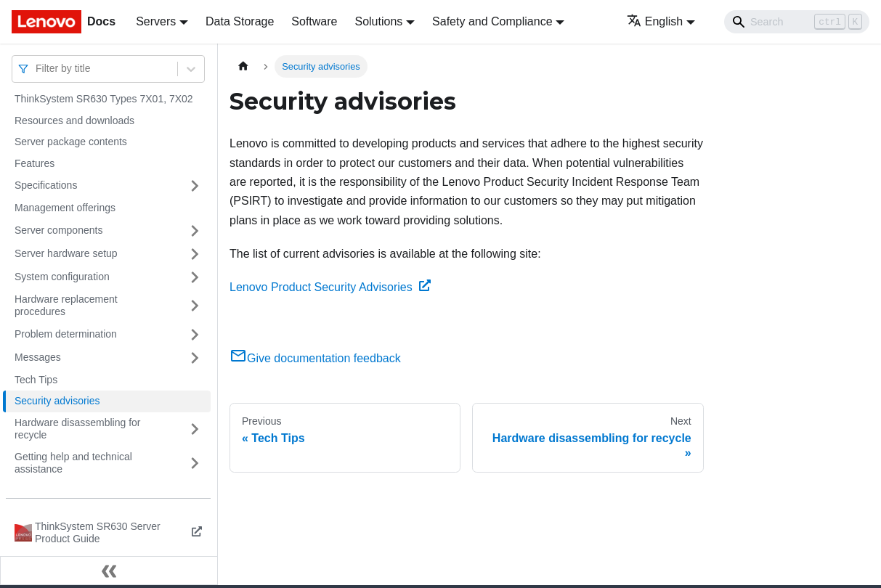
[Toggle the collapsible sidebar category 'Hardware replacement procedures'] (195, 306)
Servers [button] (156, 21)
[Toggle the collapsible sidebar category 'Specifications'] (195, 186)
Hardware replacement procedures (66, 306)
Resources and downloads (74, 121)
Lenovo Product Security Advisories (330, 287)
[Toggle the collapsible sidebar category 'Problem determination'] (195, 335)
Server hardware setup (66, 253)
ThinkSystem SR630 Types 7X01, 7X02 (104, 99)
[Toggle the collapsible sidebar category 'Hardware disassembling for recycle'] (195, 429)
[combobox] (37, 69)
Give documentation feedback (315, 358)
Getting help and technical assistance (73, 463)
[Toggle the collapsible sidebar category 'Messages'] (195, 358)
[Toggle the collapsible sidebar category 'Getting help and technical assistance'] (195, 464)
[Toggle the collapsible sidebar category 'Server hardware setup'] (195, 254)
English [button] (655, 21)
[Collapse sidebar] (109, 571)
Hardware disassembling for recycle (78, 429)
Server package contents (71, 142)
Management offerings (65, 208)
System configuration (62, 277)
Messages (38, 357)
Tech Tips (36, 380)
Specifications (46, 185)
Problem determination (66, 334)
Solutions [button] (378, 21)
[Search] (797, 22)
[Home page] (243, 66)
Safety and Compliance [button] (492, 21)
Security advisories (57, 401)
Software (314, 21)
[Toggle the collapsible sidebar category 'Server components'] (195, 231)
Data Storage (240, 21)
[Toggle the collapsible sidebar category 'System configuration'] (195, 277)
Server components (58, 230)
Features (34, 163)
